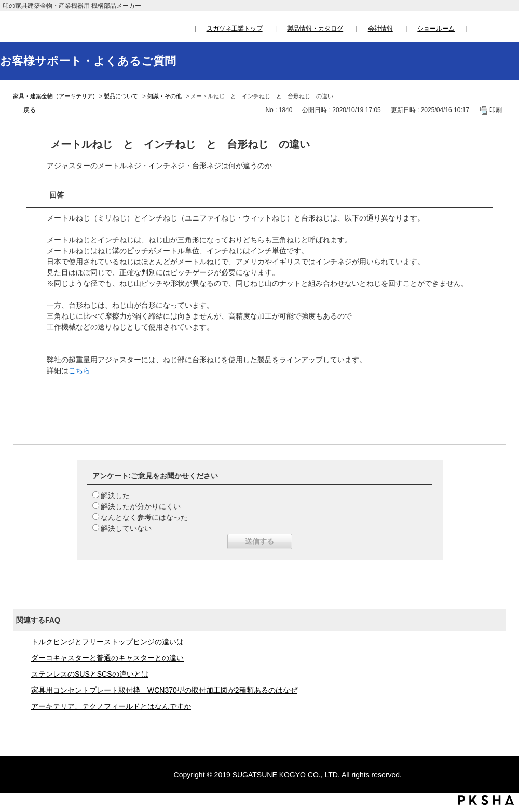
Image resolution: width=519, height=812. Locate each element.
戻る (30, 110)
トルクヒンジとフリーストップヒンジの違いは (107, 642)
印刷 (496, 110)
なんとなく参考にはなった (144, 517)
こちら (79, 370)
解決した (115, 496)
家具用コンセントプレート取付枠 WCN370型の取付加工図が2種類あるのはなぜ (164, 690)
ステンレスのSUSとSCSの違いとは (90, 674)
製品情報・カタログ (315, 29)
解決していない (126, 528)
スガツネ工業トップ (235, 29)
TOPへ (501, 707)
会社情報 (380, 29)
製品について (121, 96)
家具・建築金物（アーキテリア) (54, 96)
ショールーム (436, 29)
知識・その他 (165, 96)
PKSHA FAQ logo (486, 800)
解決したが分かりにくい (141, 506)
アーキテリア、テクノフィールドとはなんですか (111, 706)
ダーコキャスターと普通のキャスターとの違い (107, 658)
